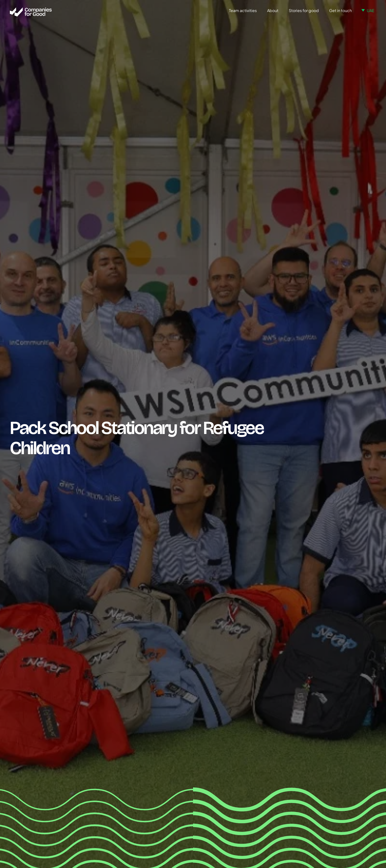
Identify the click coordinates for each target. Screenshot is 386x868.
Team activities (243, 10)
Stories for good (304, 10)
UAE (371, 10)
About (273, 10)
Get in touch (340, 10)
